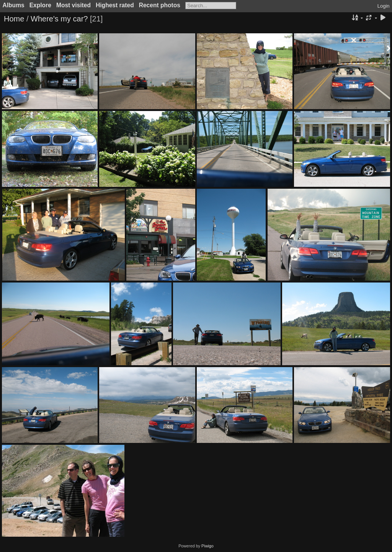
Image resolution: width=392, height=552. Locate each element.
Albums (14, 5)
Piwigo (207, 546)
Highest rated (115, 5)
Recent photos (160, 5)
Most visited (73, 5)
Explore (40, 5)
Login (384, 6)
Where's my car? (59, 19)
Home (14, 19)
